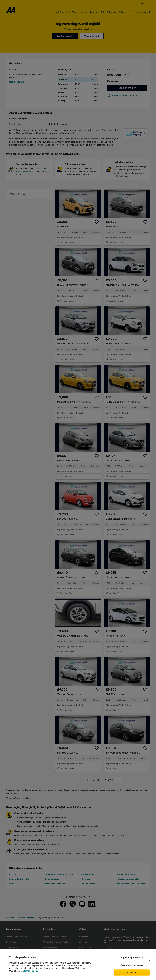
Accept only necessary (132, 965)
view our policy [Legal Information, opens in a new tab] (30, 971)
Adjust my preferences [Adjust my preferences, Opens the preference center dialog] (132, 958)
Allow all (132, 972)
